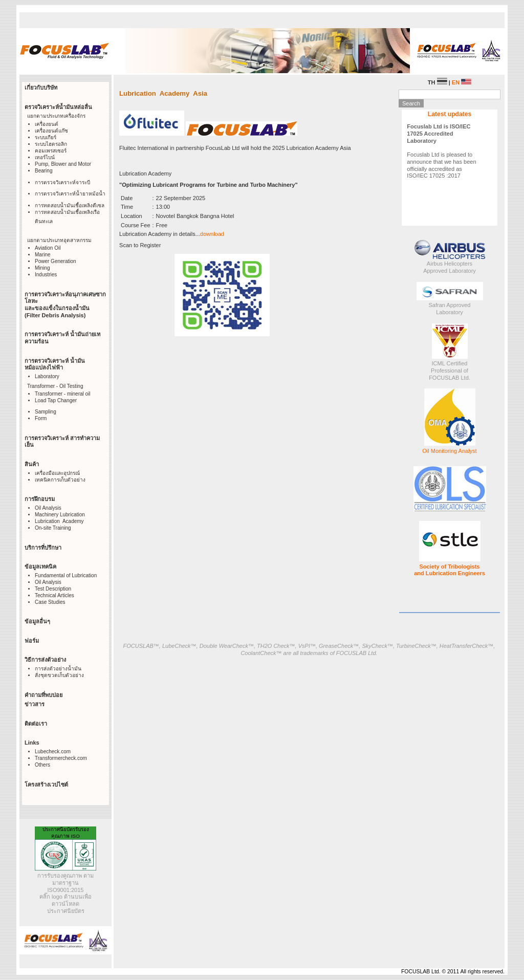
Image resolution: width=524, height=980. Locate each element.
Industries (46, 275)
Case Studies (50, 602)
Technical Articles (54, 595)
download (212, 234)
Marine (43, 255)
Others (42, 765)
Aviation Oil (48, 248)
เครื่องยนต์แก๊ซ (51, 131)
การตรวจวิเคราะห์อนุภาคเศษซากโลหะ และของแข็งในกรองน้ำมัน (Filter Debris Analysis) (65, 305)
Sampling (46, 412)
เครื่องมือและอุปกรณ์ (57, 473)
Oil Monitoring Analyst (449, 451)
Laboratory (47, 376)
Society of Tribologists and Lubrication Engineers (450, 570)
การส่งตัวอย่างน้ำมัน (58, 669)
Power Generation (56, 261)
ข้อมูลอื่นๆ (37, 621)
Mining (42, 268)
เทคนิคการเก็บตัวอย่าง (60, 480)
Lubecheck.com (53, 752)
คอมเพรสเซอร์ (51, 151)
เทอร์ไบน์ (45, 157)
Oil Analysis (48, 508)
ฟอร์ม (32, 641)
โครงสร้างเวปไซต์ (46, 785)
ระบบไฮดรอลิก (51, 144)
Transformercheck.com (61, 758)
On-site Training (53, 528)
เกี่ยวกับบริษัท (41, 88)
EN (462, 82)
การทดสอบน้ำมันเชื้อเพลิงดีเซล (70, 205)
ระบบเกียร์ (46, 137)
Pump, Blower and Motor (63, 164)
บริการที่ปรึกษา (43, 548)
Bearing (43, 171)
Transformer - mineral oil (63, 394)
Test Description (53, 589)
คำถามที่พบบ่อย (43, 695)
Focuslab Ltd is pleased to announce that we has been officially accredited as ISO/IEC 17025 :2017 (441, 151)
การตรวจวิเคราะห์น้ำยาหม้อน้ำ (70, 194)
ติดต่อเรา (36, 724)
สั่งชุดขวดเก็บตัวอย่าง (59, 675)
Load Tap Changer (56, 400)
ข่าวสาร (35, 704)
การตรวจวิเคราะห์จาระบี (62, 182)
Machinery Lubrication (60, 515)
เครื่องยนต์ (47, 124)
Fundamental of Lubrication (66, 575)
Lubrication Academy (59, 521)
